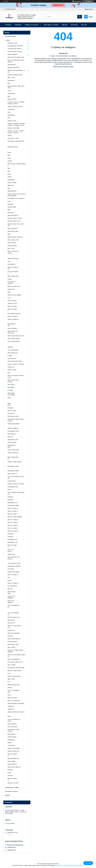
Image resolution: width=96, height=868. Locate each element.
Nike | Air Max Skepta (14, 339)
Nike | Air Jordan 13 (13, 583)
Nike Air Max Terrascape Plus (16, 336)
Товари (7, 40)
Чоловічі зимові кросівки (15, 52)
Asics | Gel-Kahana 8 (13, 341)
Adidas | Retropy (12, 246)
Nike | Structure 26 (13, 353)
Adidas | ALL (11, 367)
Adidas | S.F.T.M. (12, 303)
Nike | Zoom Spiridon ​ (24, 602)
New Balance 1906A (13, 471)
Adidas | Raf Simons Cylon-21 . (20, 713)
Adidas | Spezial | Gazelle (15, 107)
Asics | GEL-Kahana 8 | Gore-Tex (16, 477)
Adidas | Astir (11, 554)
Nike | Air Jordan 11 (13, 531)
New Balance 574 (12, 539)
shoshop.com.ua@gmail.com (15, 845)
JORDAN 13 (11, 709)
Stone (9, 717)
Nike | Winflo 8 (12, 434)
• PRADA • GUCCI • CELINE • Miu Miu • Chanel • (16, 103)
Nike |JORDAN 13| (13, 215)
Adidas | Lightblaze (13, 428)
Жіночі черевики (12, 54)
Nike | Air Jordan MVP (14, 701)
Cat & (9, 298)
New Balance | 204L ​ (22, 467)
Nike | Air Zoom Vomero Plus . (22, 627)
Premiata (10, 770)
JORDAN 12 (11, 706)
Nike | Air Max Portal (13, 450)
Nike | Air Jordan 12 (13, 520)
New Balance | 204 (13, 440)
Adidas (10, 136)
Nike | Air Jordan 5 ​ (23, 310)
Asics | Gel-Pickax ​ (25, 551)
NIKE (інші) (11, 185)
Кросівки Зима (12, 207)
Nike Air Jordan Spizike (14, 676)
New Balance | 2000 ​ (23, 446)
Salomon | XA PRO (13, 783)
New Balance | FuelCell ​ (23, 283)
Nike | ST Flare (12, 411)
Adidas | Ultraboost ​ (22, 320)
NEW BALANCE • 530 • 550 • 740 (16, 225)
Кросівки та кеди (12, 43)
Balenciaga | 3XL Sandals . (25, 394)
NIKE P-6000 (11, 679)
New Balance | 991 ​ (23, 325)
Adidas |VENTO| (12, 764)
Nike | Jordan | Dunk (13, 240)
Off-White (10, 347)
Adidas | (10, 688)
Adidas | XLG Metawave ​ (23, 597)
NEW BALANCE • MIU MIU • (15, 237)
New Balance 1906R (13, 505)
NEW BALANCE (12, 99)
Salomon (10, 636)
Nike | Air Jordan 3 (13, 528)
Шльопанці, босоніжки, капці (16, 57)
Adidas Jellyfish (12, 737)
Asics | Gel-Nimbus (13, 350)
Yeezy (9, 91)
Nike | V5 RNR (12, 665)
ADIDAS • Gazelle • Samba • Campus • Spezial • (16, 132)
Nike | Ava (10, 437)
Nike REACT (11, 213)
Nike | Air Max (11, 647)
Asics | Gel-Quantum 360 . (23, 691)
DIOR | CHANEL (12, 183)
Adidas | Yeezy (12, 121)
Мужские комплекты (13, 67)
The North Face (12, 358)
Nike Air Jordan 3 (12, 514)
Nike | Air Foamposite (14, 633)
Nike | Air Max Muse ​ (24, 593)
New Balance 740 (12, 542)
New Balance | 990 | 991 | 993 (16, 141)
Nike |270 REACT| (13, 229)
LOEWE (10, 356)
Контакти (74, 25)
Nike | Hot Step (12, 243)
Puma (9, 153)
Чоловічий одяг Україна (15, 49)
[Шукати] (80, 17)
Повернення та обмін (12, 787)
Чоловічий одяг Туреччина (15, 46)
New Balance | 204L (13, 416)
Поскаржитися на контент (62, 865)
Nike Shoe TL (11, 623)
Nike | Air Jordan (12, 306)
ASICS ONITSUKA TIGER (15, 361)
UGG (9, 261)
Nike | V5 (10, 589)
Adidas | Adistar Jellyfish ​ (20, 463)
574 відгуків (78, 1)
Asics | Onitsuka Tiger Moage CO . (20, 493)
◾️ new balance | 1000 (14, 563)
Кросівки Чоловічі (13, 147)
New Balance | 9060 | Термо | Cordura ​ (17, 420)
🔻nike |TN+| (11, 745)
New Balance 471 (12, 503)
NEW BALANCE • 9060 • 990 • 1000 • (16, 87)
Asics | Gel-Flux (12, 301)
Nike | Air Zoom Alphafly (14, 295)
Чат (88, 863)
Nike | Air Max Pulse (13, 276)
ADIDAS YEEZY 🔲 (13, 128)
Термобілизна (12, 65)
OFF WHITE (11, 569)
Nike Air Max (11, 620)
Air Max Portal (12, 481)
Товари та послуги (31, 25)
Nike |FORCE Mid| (13, 231)
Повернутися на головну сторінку (63, 67)
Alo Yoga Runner (12, 586)
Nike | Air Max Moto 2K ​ (22, 458)
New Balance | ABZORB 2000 (16, 668)
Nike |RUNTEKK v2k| (13, 759)
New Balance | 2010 (13, 431)
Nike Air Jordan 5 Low (14, 617)
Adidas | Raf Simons (13, 751)
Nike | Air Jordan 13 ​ (22, 779)
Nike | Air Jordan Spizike (14, 671)
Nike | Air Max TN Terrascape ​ (22, 332)
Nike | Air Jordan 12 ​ (22, 546)
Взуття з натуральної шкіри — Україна (16, 61)
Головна (8, 25)
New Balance (11, 80)
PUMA (9, 773)
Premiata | (10, 390)
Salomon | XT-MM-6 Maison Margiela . (20, 651)
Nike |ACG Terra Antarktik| (15, 517)
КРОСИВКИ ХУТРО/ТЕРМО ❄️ (17, 198)
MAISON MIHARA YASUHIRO (16, 703)
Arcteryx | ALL (11, 630)
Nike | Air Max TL (12, 474)
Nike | (9, 234)
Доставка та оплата (51, 25)
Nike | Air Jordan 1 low (14, 286)
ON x (9, 112)
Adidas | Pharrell (12, 642)
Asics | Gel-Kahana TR (14, 659)
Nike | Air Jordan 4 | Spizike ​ (21, 252)
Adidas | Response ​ (22, 453)
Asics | (9, 490)
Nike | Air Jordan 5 (13, 316)
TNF (9, 577)
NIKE (9, 210)
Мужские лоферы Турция (15, 75)
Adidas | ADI (11, 289)
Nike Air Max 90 (12, 724)
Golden (10, 279)
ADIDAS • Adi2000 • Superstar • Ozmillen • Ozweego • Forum (17, 124)
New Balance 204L (13, 487)
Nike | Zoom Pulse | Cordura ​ (21, 381)
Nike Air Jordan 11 (13, 508)
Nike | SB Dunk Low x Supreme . (15, 559)
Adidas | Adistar (12, 442)
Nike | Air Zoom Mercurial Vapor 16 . (19, 656)
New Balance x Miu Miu (14, 566)
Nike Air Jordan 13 (13, 575)
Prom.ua (57, 864)
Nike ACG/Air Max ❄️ (14, 259)
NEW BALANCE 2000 (13, 685)
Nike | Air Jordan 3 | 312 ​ (21, 268)
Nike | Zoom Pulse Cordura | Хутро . (19, 376)
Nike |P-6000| (11, 761)
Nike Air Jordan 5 (12, 328)
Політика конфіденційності (77, 865)
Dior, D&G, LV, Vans (13, 138)
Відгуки (65, 25)
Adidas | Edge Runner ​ (21, 425)
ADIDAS (10, 161)
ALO (9, 682)
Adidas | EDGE (12, 370)
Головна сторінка (10, 36)
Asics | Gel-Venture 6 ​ (22, 272)
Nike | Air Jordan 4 (13, 522)
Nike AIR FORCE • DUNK (15, 218)
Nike (9, 83)
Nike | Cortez (11, 248)
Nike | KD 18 (11, 413)
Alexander (10, 204)
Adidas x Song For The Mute (16, 364)
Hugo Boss (15, 404)
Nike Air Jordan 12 (13, 511)
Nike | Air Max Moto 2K (14, 639)
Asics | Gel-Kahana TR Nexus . (22, 720)
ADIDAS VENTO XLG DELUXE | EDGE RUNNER (17, 195)
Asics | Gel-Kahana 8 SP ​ (21, 606)
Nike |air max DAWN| (13, 748)
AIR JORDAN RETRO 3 (14, 314)
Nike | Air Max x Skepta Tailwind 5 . (19, 165)
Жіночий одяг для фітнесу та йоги (16, 71)
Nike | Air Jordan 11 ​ (22, 755)
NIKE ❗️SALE (11, 78)
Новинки (18, 25)
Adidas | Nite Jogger (13, 572)
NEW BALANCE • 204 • (14, 221)
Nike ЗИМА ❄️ (12, 387)
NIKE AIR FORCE (12, 698)
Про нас (84, 25)
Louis (9, 201)
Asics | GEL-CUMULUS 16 (15, 662)
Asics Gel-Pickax (12, 727)
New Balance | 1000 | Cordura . (22, 730)
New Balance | (12, 264)
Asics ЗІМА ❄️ (12, 385)
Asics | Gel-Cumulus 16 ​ (21, 614)
